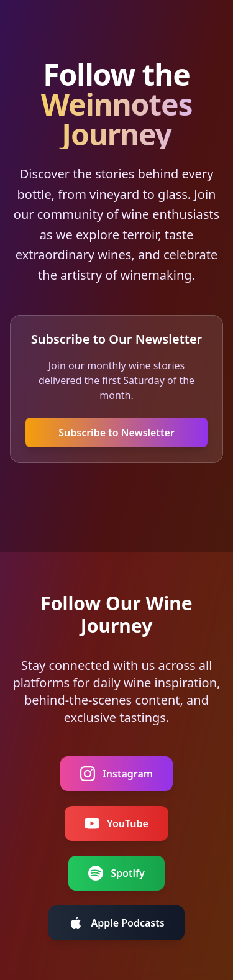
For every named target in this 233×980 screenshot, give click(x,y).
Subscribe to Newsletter (116, 433)
